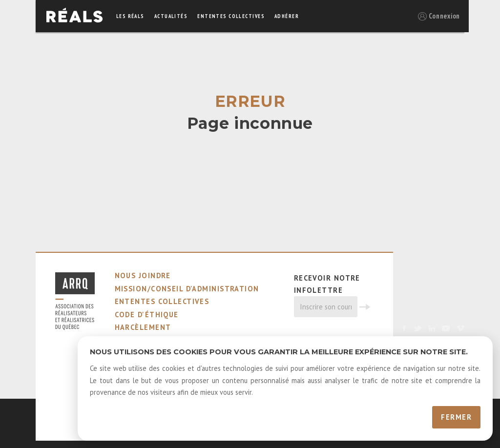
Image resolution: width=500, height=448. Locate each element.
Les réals (130, 16)
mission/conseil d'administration (187, 289)
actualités (171, 16)
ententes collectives (231, 16)
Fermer (456, 417)
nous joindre (143, 275)
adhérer (287, 16)
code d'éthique (147, 315)
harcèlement (143, 327)
